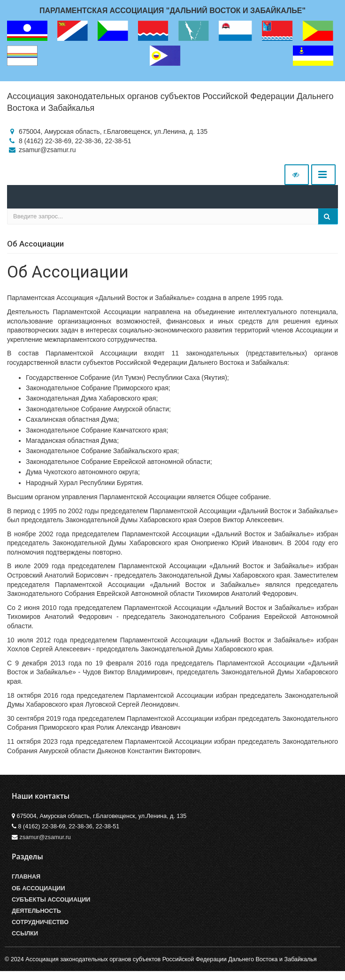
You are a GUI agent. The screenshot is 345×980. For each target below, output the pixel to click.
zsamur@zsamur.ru (45, 837)
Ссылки (25, 934)
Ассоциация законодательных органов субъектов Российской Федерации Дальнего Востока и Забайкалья (170, 102)
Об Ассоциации (38, 888)
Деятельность (36, 911)
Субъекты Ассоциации (51, 900)
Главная (26, 877)
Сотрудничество (40, 922)
